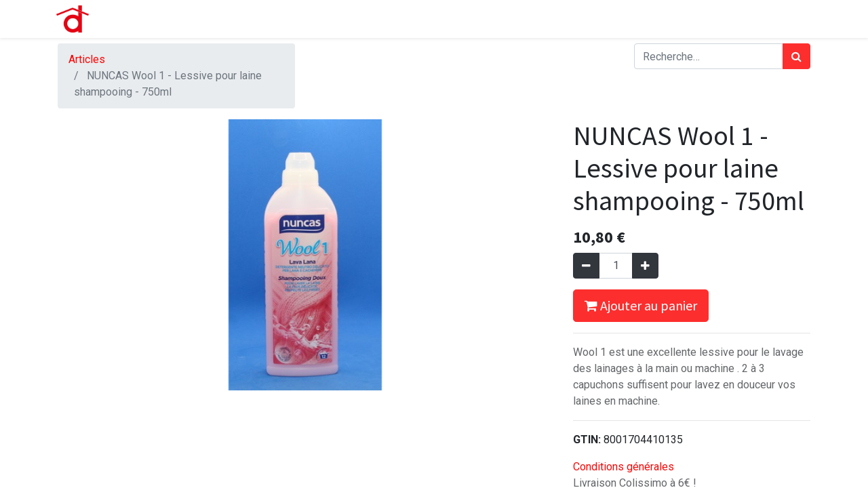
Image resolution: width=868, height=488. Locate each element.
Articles (87, 59)
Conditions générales (624, 467)
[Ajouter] (645, 266)
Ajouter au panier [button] (641, 305)
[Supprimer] (586, 266)
